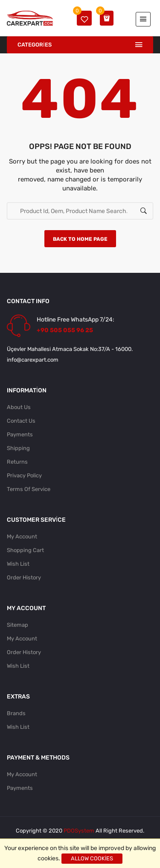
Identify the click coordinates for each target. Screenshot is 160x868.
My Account (22, 536)
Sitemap (17, 625)
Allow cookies (92, 858)
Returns (17, 462)
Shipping (18, 448)
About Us (19, 407)
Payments (20, 434)
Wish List (18, 564)
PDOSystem (79, 831)
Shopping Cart (25, 550)
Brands (16, 713)
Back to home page (80, 239)
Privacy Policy (24, 475)
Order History (24, 577)
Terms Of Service (29, 489)
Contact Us (21, 421)
